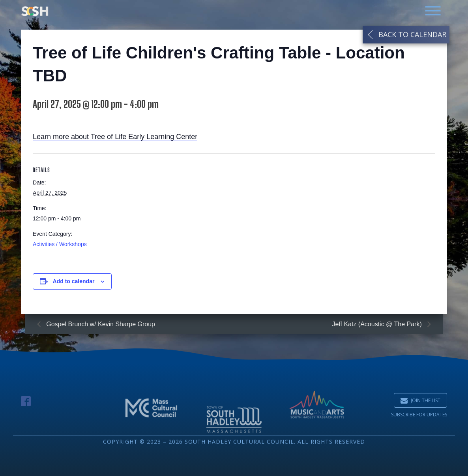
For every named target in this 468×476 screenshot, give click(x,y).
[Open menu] (433, 11)
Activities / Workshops (60, 246)
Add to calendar (74, 283)
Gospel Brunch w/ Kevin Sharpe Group (100, 324)
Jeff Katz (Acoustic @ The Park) (378, 324)
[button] (420, 400)
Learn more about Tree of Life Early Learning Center (115, 139)
